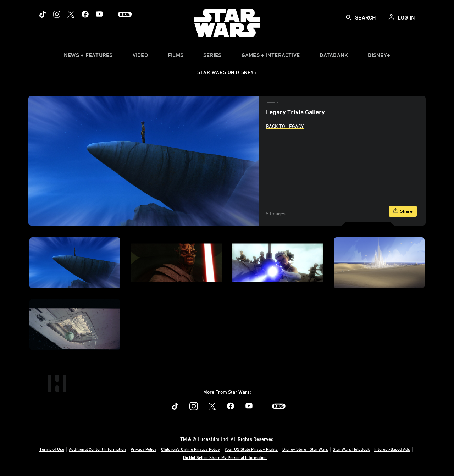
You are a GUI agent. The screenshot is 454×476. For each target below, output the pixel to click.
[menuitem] (140, 57)
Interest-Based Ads (392, 449)
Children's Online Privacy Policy (190, 449)
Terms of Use (52, 449)
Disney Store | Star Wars (305, 449)
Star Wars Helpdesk (351, 449)
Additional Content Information (97, 449)
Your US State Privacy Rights (251, 449)
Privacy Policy (143, 449)
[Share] (403, 211)
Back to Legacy (285, 126)
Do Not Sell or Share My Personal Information (225, 457)
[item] (88, 57)
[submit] (349, 17)
